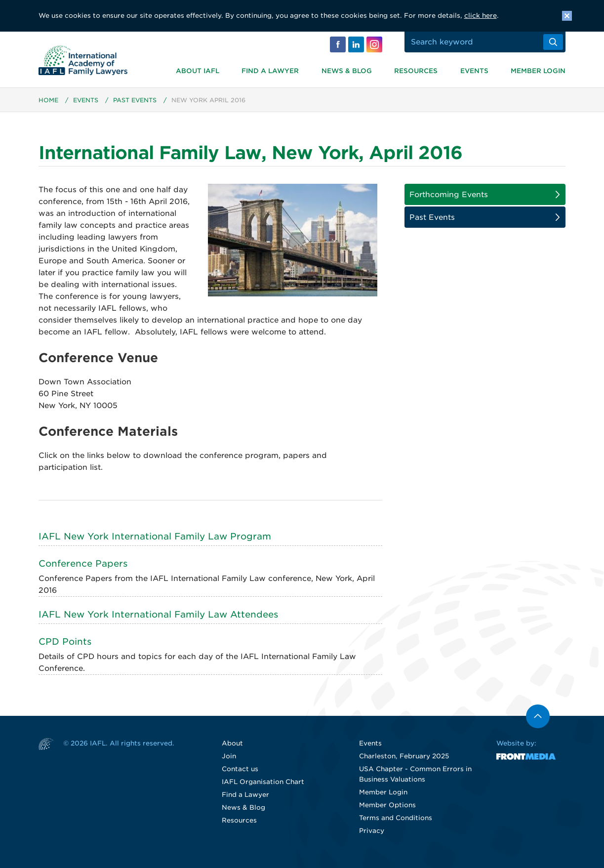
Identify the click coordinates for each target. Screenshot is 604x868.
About (232, 743)
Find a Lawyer (270, 71)
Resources (416, 71)
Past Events (135, 100)
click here (481, 16)
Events (474, 71)
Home (48, 100)
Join (229, 756)
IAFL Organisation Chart (263, 782)
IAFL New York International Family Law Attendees (158, 614)
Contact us (240, 769)
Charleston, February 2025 (404, 756)
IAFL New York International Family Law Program (155, 536)
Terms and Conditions (396, 818)
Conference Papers (83, 563)
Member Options (387, 805)
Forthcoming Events (449, 195)
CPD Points (65, 641)
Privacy (372, 831)
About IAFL (198, 71)
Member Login (538, 71)
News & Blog (347, 71)
